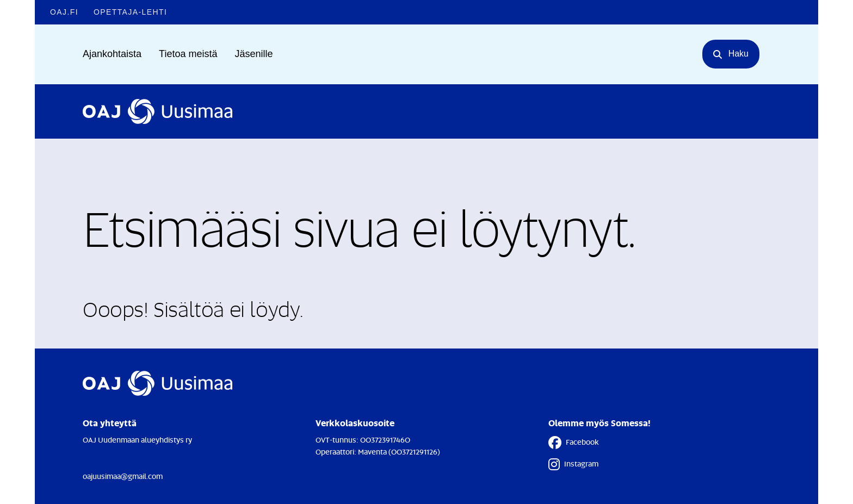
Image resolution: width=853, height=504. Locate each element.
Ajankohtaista (112, 54)
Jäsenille (254, 54)
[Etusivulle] (157, 111)
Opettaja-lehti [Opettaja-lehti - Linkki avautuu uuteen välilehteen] (130, 12)
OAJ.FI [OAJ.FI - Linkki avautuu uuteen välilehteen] (64, 12)
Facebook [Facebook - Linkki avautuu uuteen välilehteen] (574, 443)
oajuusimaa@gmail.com (123, 476)
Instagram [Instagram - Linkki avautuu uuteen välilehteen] (573, 464)
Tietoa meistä (188, 54)
